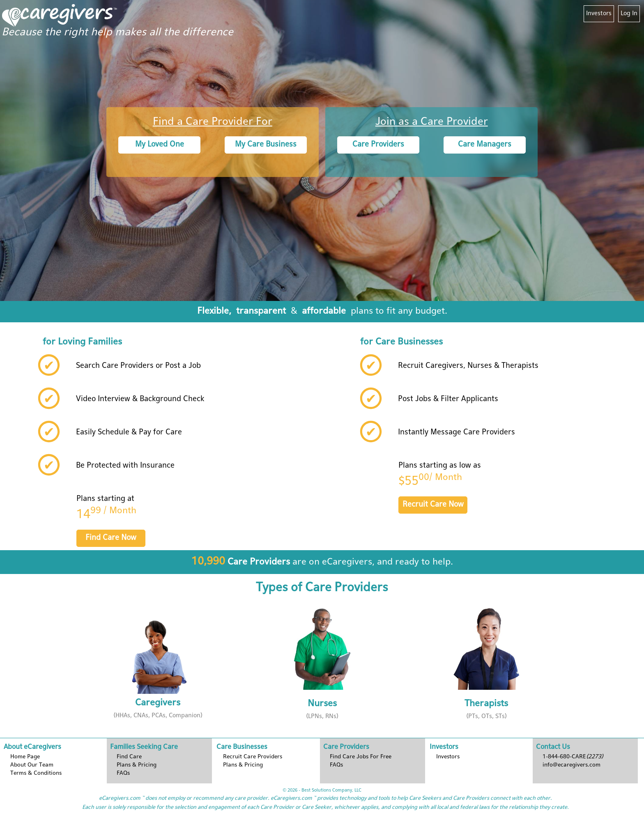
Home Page (25, 757)
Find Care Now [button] (111, 538)
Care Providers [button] (378, 145)
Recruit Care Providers (253, 757)
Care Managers (485, 145)
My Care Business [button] (266, 145)
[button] (158, 665)
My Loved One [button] (160, 145)
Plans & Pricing (243, 765)
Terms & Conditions (36, 773)
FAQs (123, 773)
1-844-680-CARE (573, 757)
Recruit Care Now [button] (433, 505)
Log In (629, 14)
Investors (599, 14)
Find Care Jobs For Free (361, 757)
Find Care (129, 757)
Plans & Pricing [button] (137, 765)
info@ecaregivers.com (572, 765)
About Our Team (32, 765)
